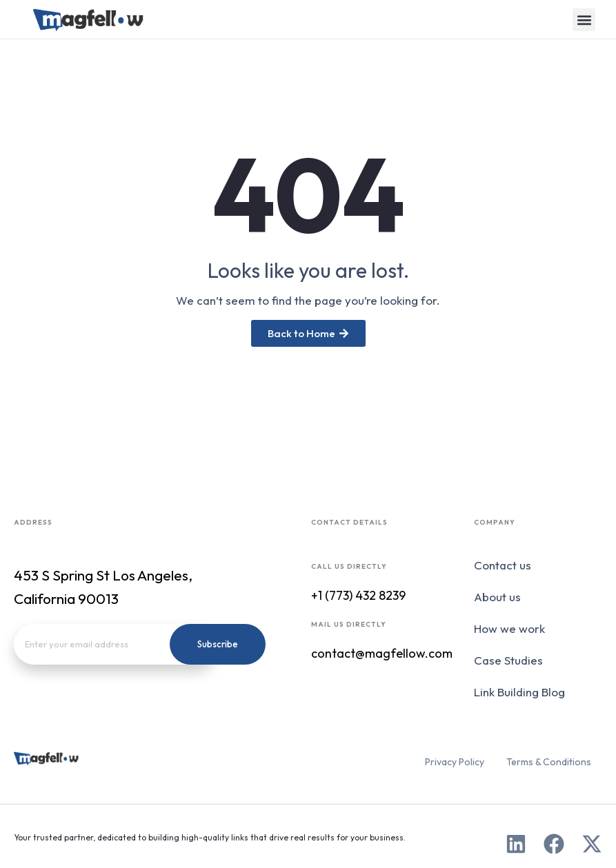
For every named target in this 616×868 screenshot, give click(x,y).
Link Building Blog (519, 692)
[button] (584, 20)
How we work (509, 628)
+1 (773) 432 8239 (358, 595)
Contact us (503, 565)
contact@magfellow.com (382, 653)
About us (497, 597)
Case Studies (508, 660)
